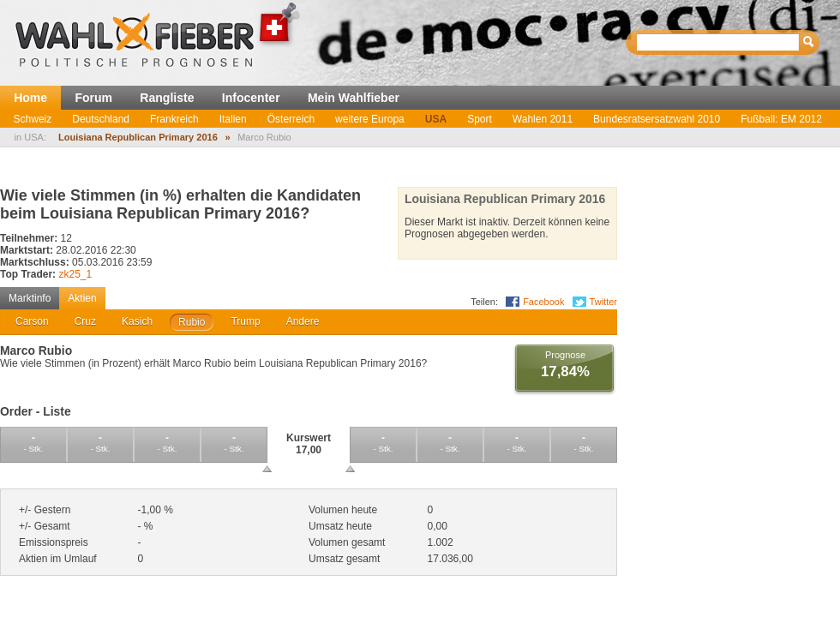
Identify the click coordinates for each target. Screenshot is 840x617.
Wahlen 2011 (543, 119)
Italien (233, 119)
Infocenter (251, 98)
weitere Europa (370, 119)
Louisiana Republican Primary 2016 (138, 137)
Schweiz (33, 119)
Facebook (543, 302)
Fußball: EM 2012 (781, 119)
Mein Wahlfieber (354, 98)
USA (436, 119)
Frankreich (174, 119)
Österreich (291, 119)
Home (30, 98)
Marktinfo (30, 298)
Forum (93, 98)
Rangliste (167, 98)
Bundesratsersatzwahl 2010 (657, 119)
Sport (480, 119)
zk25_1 (75, 274)
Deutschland (101, 119)
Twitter (603, 302)
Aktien (82, 298)
